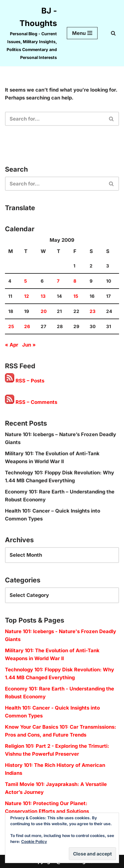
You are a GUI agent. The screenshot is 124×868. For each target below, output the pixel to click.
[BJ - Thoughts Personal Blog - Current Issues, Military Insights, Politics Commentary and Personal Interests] (31, 33)
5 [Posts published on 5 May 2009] (25, 281)
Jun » (29, 345)
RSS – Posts (25, 381)
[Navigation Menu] (82, 33)
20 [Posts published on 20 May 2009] (44, 311)
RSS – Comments (31, 402)
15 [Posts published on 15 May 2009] (76, 296)
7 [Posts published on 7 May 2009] (58, 281)
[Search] (113, 33)
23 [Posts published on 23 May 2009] (93, 311)
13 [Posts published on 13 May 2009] (43, 296)
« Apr (12, 345)
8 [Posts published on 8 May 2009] (75, 281)
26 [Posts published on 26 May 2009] (27, 326)
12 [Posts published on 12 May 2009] (27, 296)
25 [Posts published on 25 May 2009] (11, 326)
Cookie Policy (34, 841)
